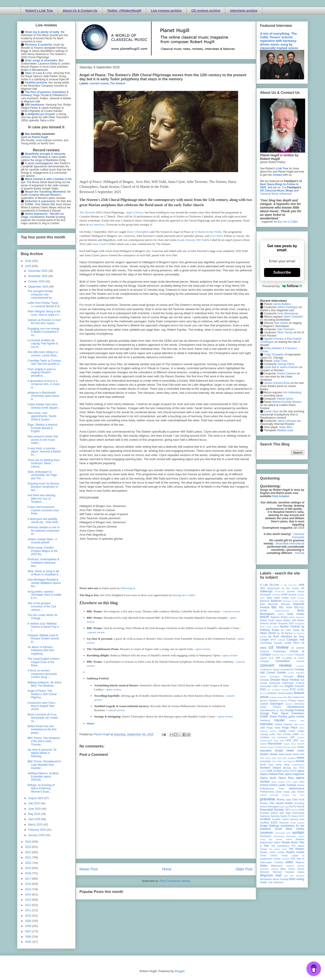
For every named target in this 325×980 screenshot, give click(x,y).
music (294, 747)
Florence (283, 701)
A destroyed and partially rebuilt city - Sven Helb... (44, 521)
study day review (271, 839)
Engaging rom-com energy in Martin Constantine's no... (43, 332)
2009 (28, 921)
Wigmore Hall (271, 875)
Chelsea (265, 651)
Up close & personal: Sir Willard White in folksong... (42, 753)
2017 (28, 879)
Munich (301, 744)
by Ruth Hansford (280, 636)
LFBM (295, 734)
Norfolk (300, 761)
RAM (295, 800)
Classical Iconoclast (298, 536)
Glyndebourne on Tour (272, 710)
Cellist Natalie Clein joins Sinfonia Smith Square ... (44, 406)
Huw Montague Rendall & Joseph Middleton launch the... (44, 583)
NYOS (263, 771)
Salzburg (265, 816)
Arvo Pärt (215, 236)
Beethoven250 (282, 611)
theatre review (295, 852)
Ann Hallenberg (292, 392)
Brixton (274, 623)
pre (295, 795)
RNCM (301, 807)
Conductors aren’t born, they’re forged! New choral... (42, 706)
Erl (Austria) (274, 690)
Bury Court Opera (269, 627)
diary (301, 676)
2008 (28, 926)
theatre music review (272, 852)
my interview (97, 225)
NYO (302, 768)
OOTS (293, 771)
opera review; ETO (281, 782)
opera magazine (295, 774)
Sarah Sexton (186, 240)
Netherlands (285, 754)
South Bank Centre (290, 829)
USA (293, 859)
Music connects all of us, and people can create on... (43, 718)
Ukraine (285, 859)
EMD (275, 686)
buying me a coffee (184, 595)
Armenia (276, 595)
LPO (288, 740)
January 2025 (37, 835)
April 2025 (35, 819)
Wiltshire (300, 876)
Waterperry (277, 866)
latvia (302, 728)
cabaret (281, 640)
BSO (291, 623)
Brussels (283, 623)
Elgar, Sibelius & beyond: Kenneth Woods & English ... (43, 428)
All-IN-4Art (280, 591)
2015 (28, 889)
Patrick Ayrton (285, 399)
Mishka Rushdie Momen (287, 402)
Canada (278, 643)
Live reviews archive (166, 11)
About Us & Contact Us (80, 11)
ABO (263, 588)
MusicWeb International (290, 544)
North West (283, 765)
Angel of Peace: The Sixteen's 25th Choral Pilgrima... (42, 694)
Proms (280, 800)
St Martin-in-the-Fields (208, 232)
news (300, 758)
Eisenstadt (266, 686)
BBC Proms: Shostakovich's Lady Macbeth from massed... (44, 765)
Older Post (244, 869)
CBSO (296, 643)
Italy (296, 724)
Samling (275, 816)
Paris (282, 789)
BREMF (265, 617)
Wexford (265, 872)
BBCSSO (299, 607)
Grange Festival (295, 710)
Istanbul (288, 724)
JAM (262, 728)
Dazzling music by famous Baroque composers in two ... (43, 487)
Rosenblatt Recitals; (272, 810)
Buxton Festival (290, 627)
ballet (269, 598)
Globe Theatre (270, 707)
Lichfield (265, 737)
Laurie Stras (271, 411)
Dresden (265, 680)
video (289, 862)
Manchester (275, 744)
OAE (270, 771)
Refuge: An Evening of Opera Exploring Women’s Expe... (41, 788)
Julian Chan (280, 361)
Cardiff (288, 643)
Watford (290, 866)
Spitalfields (267, 833)
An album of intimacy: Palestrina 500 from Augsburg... (41, 650)
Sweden (300, 839)
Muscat (286, 747)
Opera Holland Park (272, 774)
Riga (287, 807)
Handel (279, 720)
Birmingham (267, 614)
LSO (295, 740)
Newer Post (89, 869)
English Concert (294, 686)
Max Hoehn (281, 323)
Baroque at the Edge (294, 601)
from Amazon (281, 496)
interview (266, 724)
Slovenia (284, 823)
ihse (302, 721)
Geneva (289, 704)
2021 (28, 858)
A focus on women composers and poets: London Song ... (43, 674)
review (263, 807)
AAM (301, 585)
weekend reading (269, 869)
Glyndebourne (296, 707)
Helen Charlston (293, 317)
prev (302, 795)
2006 (28, 937)
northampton (298, 765)
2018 (28, 873)
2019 (28, 868)
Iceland (293, 721)
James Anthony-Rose (277, 383)
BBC (274, 607)
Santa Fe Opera (289, 816)
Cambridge (266, 643)
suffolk (289, 839)
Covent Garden (276, 673)
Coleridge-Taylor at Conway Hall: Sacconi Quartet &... (44, 362)
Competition (283, 661)
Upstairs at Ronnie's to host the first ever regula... (44, 322)
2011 (28, 910)
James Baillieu (282, 304)
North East (267, 765)
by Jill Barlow (285, 633)
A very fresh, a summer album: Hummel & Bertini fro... (44, 452)
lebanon (264, 731)
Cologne (265, 661)
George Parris (286, 364)
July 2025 (34, 803)
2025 (28, 266)
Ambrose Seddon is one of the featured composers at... (43, 531)
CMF (278, 658)
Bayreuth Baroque (279, 604)
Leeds (282, 731)
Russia (294, 810)
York (270, 882)
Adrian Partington (288, 307)
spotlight (298, 832)
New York (277, 758)
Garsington (277, 704)
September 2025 (39, 287)
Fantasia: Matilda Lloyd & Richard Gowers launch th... (43, 639)
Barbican (276, 601)
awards (301, 595)
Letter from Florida (280, 734)
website (301, 866)
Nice (274, 761)
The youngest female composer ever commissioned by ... (41, 294)
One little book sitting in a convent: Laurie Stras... (43, 354)
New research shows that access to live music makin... (43, 440)
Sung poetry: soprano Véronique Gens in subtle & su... (44, 595)
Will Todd (202, 240)
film (286, 697)
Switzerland (266, 842)
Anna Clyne (99, 244)
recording (299, 803)
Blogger (179, 971)
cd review (279, 647)
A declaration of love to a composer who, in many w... (44, 384)
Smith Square (297, 823)
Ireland (278, 724)
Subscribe (282, 272)
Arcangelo (266, 595)
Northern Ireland (270, 768)
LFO (302, 734)
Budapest (300, 624)
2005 (28, 942)
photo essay (283, 792)
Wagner (300, 862)
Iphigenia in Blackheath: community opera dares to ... (43, 396)
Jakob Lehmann (287, 421)
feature (290, 693)
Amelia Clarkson (286, 374)
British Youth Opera (271, 620)
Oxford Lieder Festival (282, 785)
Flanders (273, 701)
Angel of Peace (135, 212)
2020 (28, 863)
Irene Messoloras (288, 314)
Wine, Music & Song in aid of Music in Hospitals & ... (44, 573)
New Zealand (289, 758)
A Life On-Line (269, 585)
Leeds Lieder (296, 731)
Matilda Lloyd (285, 430)
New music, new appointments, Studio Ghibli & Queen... (42, 416)
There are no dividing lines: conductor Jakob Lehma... (44, 463)
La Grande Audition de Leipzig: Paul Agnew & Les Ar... (43, 344)
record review (284, 803)
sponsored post (283, 833)
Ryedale (265, 813)
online (286, 771)
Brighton (275, 617)
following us (128, 588)
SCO (302, 816)
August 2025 (36, 798)
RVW (301, 810)
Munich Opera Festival (271, 747)
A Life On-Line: (289, 585)
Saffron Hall (277, 813)
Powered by (282, 286)
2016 (28, 884)
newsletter (266, 761)
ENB (281, 686)
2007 (28, 932)
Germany (299, 704)
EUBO (301, 689)
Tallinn (277, 842)
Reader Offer (267, 803)
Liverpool (282, 737)
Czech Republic (296, 673)
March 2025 (36, 825)
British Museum (297, 617)
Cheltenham (279, 651)
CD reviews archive (206, 11)
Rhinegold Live (276, 807)
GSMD (264, 717)
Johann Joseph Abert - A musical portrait (42, 541)
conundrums (287, 669)
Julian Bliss (286, 427)
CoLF (301, 658)
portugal (274, 795)
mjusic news (290, 744)
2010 (28, 916)
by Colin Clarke (290, 630)
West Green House (292, 869)
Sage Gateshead (295, 813)
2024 (28, 842)
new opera (265, 758)
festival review (277, 697)
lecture (273, 731)
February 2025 (37, 830)
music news (284, 750)
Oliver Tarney (285, 332)
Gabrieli (264, 704)
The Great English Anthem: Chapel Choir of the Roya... (44, 662)
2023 (28, 847)
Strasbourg (279, 836)
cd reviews (298, 648)
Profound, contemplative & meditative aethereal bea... (43, 563)
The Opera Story (278, 849)
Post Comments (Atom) (175, 881)
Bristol (284, 617)
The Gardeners (280, 846)
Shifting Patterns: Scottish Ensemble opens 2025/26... (43, 777)
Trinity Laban (290, 855)
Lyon (302, 741)
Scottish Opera (280, 819)
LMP (292, 737)
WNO (292, 879)
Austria (292, 595)
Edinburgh (275, 683)
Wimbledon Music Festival (274, 879)
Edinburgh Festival (293, 683)
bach (262, 598)
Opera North (268, 778)
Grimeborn (298, 713)
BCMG (264, 611)
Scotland (265, 819)
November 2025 (38, 276)
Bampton (265, 601)
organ (295, 782)
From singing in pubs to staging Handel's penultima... (42, 372)
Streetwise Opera (295, 836)
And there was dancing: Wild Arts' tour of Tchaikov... (42, 499)
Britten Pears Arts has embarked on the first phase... (42, 730)
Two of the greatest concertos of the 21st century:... (42, 607)
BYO (273, 640)
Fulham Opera (296, 701)
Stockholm (266, 836)
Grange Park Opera (274, 713)
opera (301, 771)
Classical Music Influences (276, 194)
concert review (99, 83)
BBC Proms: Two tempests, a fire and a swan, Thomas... (44, 741)
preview (267, 799)
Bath (262, 604)
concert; (300, 666)
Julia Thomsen (286, 329)
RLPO (293, 807)
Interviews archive (244, 11)
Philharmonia (267, 792)
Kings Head (273, 728)
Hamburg (265, 720)
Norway (287, 768)
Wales (264, 866)
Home (91, 723)
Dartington (275, 677)
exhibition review (276, 693)
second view (297, 819)
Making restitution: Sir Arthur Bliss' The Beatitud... (45, 684)
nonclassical (289, 761)
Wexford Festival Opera (288, 872)
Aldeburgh (266, 591)
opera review (203, 649)
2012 (28, 905)
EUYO (263, 693)
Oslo (302, 782)
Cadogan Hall (295, 640)
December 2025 (38, 271)
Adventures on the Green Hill (286, 588)
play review (298, 792)
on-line (277, 771)
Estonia (285, 690)
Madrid (263, 744)
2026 (28, 261)
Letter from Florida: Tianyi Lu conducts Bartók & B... (44, 304)
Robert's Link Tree (39, 11)
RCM (301, 800)
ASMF (284, 595)
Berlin (301, 611)
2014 (28, 895)
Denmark (288, 676)
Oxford (264, 785)
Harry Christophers (138, 232)
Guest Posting (278, 717)
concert (300, 661)
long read (279, 741)
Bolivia (281, 614)
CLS (271, 658)
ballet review (281, 598)
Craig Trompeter (274, 355)
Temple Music (290, 842)
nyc (295, 768)
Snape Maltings (270, 826)
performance (297, 789)
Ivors (302, 724)
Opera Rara (286, 778)
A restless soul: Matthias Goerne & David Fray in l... (43, 627)
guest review (296, 717)
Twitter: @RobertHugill (124, 11)
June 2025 (35, 809)
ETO (293, 689)
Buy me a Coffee (288, 222)
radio (288, 800)
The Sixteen (118, 83)
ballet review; (297, 598)
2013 (28, 900)
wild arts (289, 876)
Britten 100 (290, 620)
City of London (287, 655)
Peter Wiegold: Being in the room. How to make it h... (44, 313)
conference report (270, 669)
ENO (263, 689)
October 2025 (37, 281)
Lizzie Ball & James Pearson (281, 367)
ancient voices (296, 591)
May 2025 (35, 814)
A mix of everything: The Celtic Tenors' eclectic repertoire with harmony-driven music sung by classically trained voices (279, 41)
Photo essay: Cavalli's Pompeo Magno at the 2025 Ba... (43, 551)
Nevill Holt (299, 754)
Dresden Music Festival (285, 680)
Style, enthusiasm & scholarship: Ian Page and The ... (42, 475)
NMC (280, 761)
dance (263, 677)
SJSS (274, 823)
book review (296, 614)
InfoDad (299, 553)
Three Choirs (269, 855)
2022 (28, 852)
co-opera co (289, 658)
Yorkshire (278, 882)
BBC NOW (286, 607)
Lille (273, 737)
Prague (286, 795)
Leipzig (264, 734)
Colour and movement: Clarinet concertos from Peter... (43, 510)
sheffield (265, 823)
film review (294, 697)
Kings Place (290, 728)
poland (263, 795)
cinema (275, 655)
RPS (288, 810)
